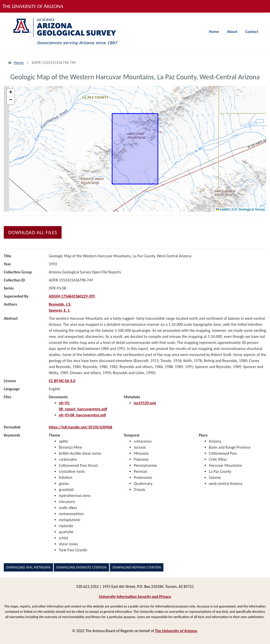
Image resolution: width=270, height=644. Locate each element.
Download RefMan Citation (137, 567)
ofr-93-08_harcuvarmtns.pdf (82, 415)
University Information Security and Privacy (135, 597)
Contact (252, 32)
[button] (11, 93)
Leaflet (223, 209)
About (232, 32)
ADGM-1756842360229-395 (72, 296)
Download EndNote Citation (81, 567)
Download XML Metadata (28, 567)
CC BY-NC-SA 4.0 (62, 381)
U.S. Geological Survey (249, 209)
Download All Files (33, 232)
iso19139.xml (145, 403)
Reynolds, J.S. (60, 304)
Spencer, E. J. (59, 310)
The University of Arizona (176, 631)
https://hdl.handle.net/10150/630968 (80, 427)
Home (214, 32)
